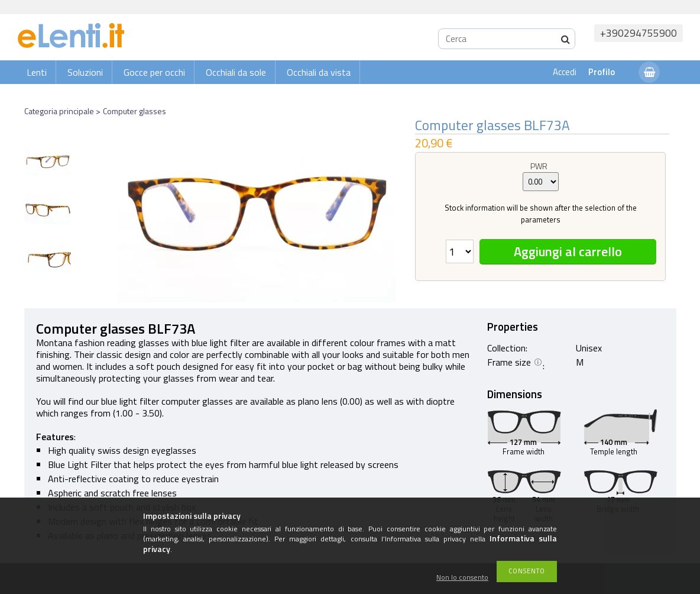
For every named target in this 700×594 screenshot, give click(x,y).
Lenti (37, 72)
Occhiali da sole (236, 72)
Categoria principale (59, 111)
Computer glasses (135, 111)
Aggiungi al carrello (568, 251)
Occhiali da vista (319, 72)
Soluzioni (85, 72)
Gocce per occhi (154, 72)
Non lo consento (462, 578)
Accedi (565, 72)
